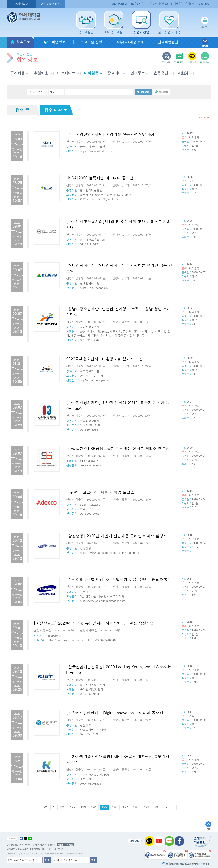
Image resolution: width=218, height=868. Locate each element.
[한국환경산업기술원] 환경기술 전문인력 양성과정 (110, 134)
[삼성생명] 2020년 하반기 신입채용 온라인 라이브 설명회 (117, 536)
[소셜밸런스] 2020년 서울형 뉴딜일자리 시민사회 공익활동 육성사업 (94, 623)
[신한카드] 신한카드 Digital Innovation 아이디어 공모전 (115, 713)
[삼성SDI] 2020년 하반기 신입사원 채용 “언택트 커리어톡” (118, 579)
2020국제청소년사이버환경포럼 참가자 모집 (105, 359)
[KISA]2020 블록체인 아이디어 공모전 (100, 178)
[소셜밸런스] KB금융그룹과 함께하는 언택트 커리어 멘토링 (118, 448)
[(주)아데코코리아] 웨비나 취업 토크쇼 (100, 492)
